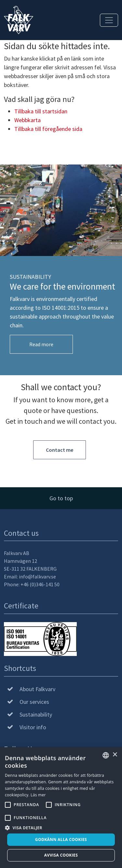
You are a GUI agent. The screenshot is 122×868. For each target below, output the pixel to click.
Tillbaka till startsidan (41, 111)
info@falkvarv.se (37, 576)
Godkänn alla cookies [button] (61, 840)
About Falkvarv (37, 689)
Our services (34, 702)
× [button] (115, 755)
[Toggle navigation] (109, 20)
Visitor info (33, 727)
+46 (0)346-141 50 (40, 584)
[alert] (61, 808)
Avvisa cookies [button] (61, 855)
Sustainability (36, 714)
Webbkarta (27, 120)
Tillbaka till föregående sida (48, 129)
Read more (41, 344)
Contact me (60, 450)
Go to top (61, 498)
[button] (61, 828)
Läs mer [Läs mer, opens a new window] (38, 795)
